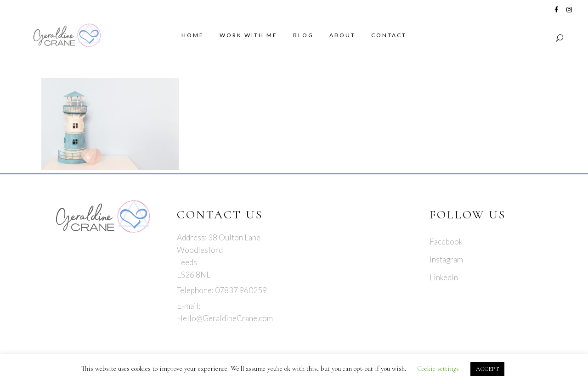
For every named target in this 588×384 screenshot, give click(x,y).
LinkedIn (444, 277)
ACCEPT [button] (487, 369)
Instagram (446, 259)
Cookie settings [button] (438, 368)
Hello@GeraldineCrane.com (225, 318)
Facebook (446, 242)
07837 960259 (241, 290)
